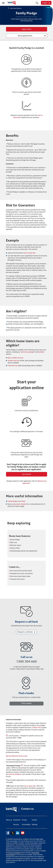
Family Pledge (15, 540)
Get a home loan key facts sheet (21, 571)
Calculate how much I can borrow (21, 573)
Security (16, 825)
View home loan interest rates (20, 576)
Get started (26, 474)
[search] (38, 3)
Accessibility (26, 825)
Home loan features (15, 8)
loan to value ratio (30, 253)
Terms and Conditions (14, 853)
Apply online (26, 29)
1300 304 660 (26, 661)
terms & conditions (15, 774)
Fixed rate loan (13, 366)
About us (9, 820)
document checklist (20, 504)
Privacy (24, 820)
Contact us (27, 809)
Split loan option (16, 545)
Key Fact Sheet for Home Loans (17, 756)
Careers (34, 820)
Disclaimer (17, 820)
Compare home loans (17, 579)
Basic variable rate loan (16, 358)
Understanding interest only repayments (24, 551)
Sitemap (35, 825)
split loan (24, 352)
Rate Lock (14, 542)
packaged (31, 352)
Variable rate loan (14, 361)
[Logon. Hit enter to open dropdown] (46, 3)
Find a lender (26, 703)
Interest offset (15, 548)
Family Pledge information (17, 501)
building (41, 352)
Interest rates (37, 728)
